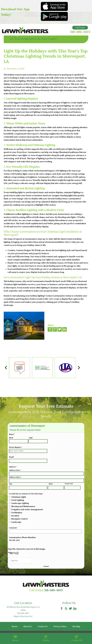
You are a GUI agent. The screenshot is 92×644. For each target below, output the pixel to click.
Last (31, 438)
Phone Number (15, 447)
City (11, 484)
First (11, 438)
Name (12, 434)
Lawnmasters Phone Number (22, 537)
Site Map (76, 628)
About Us (28, 628)
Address (13, 467)
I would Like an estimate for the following (26, 494)
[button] (79, 368)
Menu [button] (15, 638)
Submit (46, 567)
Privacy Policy (60, 628)
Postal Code (69, 484)
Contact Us (77, 638)
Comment (13, 528)
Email (12, 457)
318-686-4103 (80, 32)
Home (46, 638)
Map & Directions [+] (23, 618)
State (51, 484)
